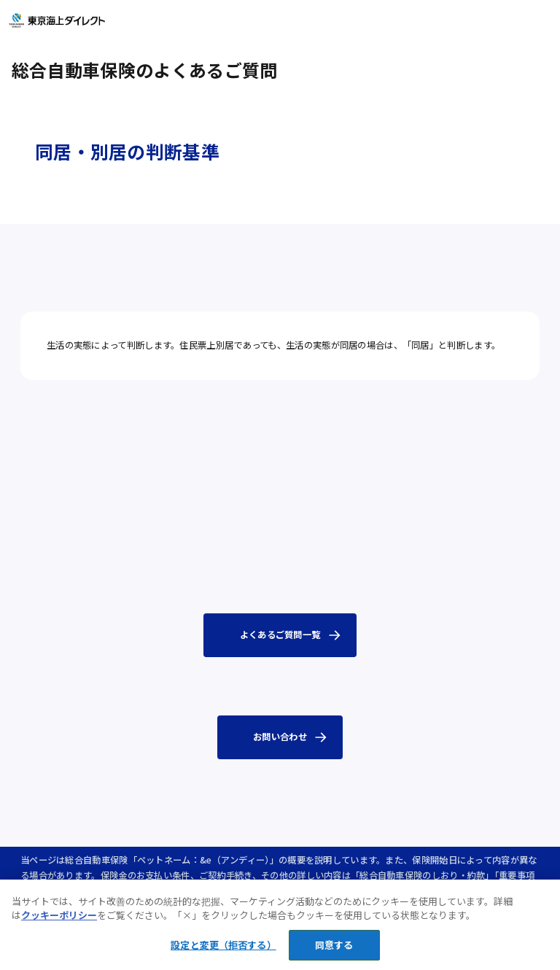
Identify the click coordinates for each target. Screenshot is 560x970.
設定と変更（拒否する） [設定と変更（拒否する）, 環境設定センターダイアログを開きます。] (223, 954)
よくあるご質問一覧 (280, 635)
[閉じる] (537, 911)
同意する (334, 954)
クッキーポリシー (59, 924)
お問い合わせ (280, 737)
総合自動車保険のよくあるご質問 (144, 70)
